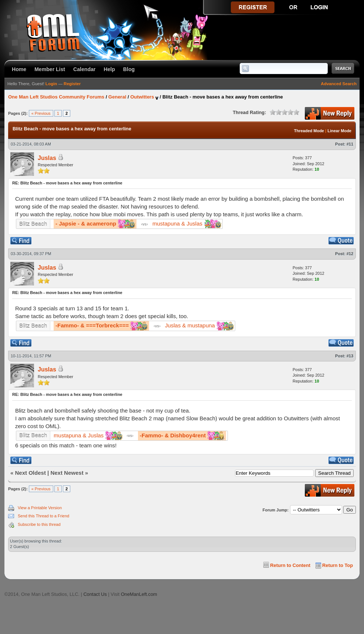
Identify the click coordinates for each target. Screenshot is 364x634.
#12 (350, 254)
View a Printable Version (40, 508)
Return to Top (338, 565)
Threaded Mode (309, 131)
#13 (350, 356)
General (117, 97)
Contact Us (95, 594)
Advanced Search (339, 84)
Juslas (47, 158)
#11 (350, 144)
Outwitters (142, 97)
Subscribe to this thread (39, 524)
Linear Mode (339, 131)
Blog (129, 69)
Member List (50, 69)
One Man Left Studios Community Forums (56, 97)
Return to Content (290, 565)
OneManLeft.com (139, 594)
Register (72, 84)
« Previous (41, 113)
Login (51, 84)
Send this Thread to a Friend (43, 516)
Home (19, 69)
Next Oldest (31, 473)
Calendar (84, 69)
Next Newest (67, 473)
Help (109, 69)
